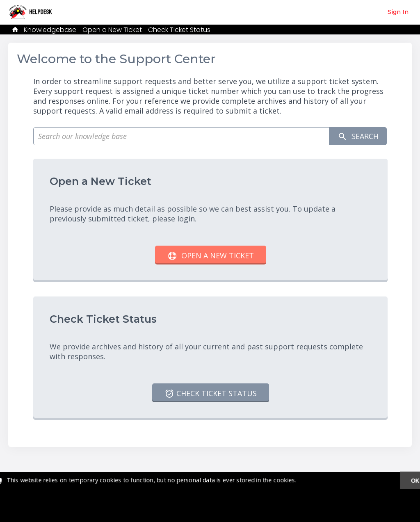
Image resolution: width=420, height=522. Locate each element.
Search (358, 136)
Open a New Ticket (112, 30)
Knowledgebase (50, 30)
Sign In (398, 12)
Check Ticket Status (179, 30)
